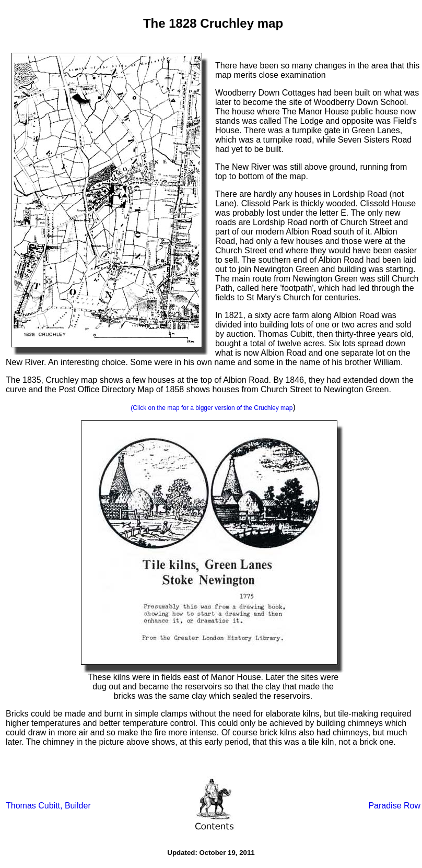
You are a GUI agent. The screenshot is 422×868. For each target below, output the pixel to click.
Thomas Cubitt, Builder (48, 806)
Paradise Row (394, 806)
